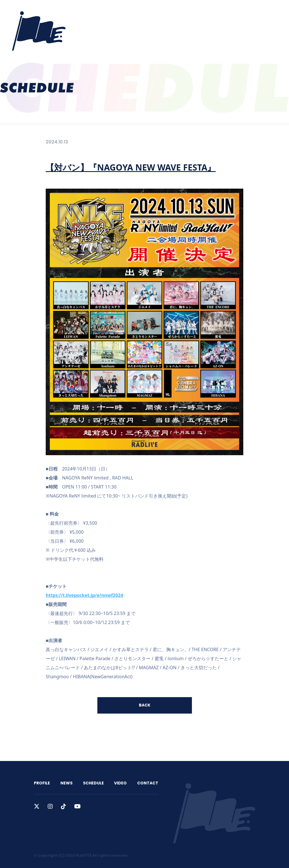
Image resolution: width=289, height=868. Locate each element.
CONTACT (210, 12)
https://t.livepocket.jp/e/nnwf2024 (84, 595)
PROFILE (109, 12)
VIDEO (183, 12)
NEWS (132, 12)
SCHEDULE (157, 12)
